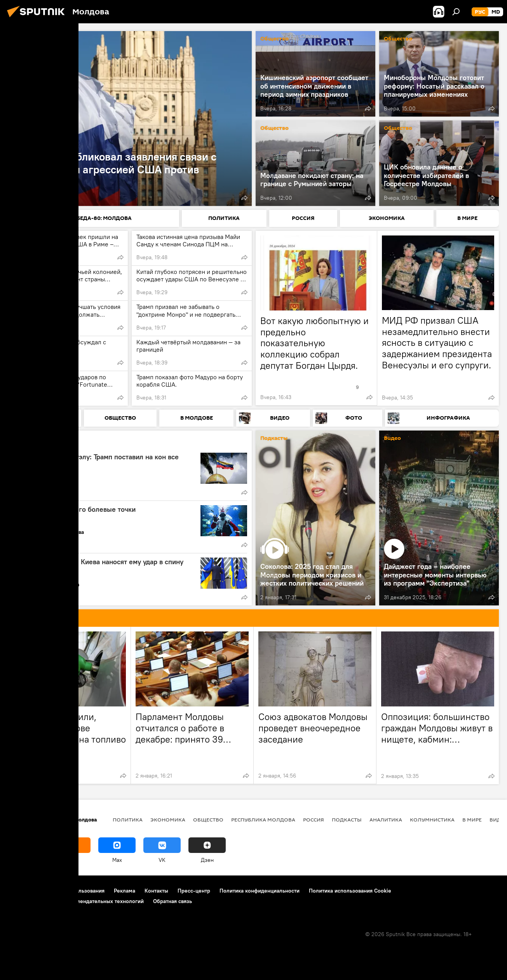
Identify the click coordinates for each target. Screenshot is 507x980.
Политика (26, 39)
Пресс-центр (194, 891)
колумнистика (432, 820)
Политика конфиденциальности (260, 891)
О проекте (21, 891)
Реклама (125, 891)
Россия (314, 820)
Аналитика (40, 442)
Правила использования (74, 891)
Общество (274, 39)
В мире (472, 820)
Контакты (156, 891)
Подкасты (274, 439)
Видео (392, 439)
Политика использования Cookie (350, 891)
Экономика (168, 820)
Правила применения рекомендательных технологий (76, 901)
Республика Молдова (263, 820)
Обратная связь (172, 901)
